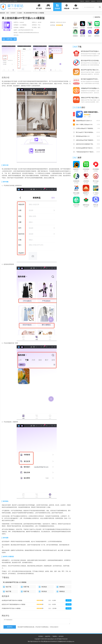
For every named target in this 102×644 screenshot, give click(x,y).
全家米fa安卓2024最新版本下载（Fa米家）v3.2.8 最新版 (85, 144)
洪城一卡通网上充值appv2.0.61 (84, 124)
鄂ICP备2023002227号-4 (34, 641)
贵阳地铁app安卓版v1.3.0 (83, 136)
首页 (8, 13)
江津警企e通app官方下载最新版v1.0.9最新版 (85, 128)
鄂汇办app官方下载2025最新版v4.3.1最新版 (85, 132)
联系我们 (41, 636)
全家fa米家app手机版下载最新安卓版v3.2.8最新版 (85, 140)
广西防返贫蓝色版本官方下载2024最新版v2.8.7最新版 (85, 152)
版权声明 (48, 636)
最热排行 (93, 1)
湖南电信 (62, 587)
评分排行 (99, 1)
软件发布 (61, 636)
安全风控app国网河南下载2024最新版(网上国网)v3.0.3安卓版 (85, 148)
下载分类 (82, 1)
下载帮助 (54, 636)
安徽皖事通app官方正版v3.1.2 (84, 121)
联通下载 (26, 587)
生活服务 (20, 13)
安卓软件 (13, 13)
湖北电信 (44, 587)
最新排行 (88, 1)
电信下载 (8, 587)
